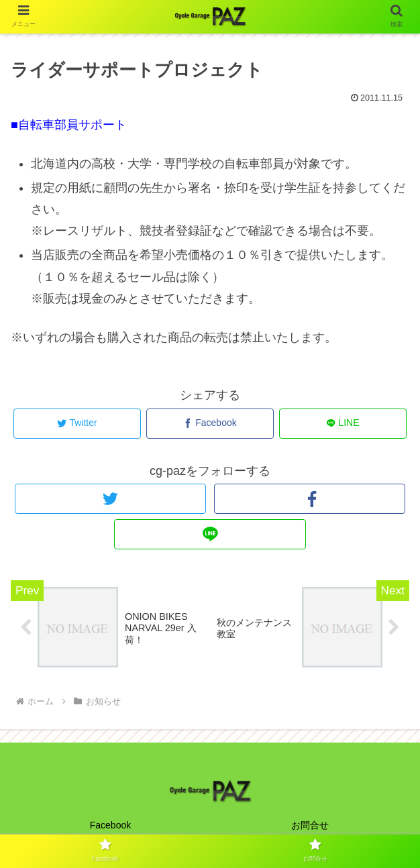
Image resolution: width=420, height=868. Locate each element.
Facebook (110, 825)
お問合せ (310, 825)
